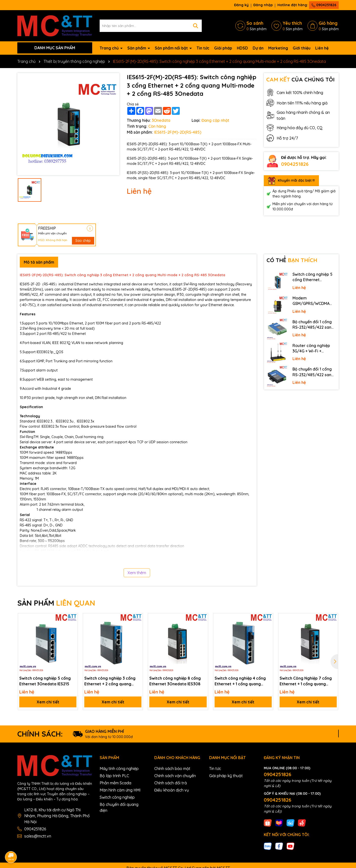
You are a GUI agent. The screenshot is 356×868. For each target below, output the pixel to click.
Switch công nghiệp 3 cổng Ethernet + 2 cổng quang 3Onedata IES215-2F (110, 681)
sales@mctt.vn (38, 836)
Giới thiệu (302, 48)
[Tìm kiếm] (196, 26)
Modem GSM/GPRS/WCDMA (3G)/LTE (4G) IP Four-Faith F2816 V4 (313, 301)
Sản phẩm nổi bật (172, 48)
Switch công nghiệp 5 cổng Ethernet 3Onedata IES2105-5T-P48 (313, 277)
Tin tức (203, 48)
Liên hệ (322, 48)
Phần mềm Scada (115, 783)
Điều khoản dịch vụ (172, 790)
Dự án (258, 48)
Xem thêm (137, 573)
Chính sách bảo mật (172, 769)
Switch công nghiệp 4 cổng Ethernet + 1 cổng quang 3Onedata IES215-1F (240, 681)
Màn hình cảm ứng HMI (120, 790)
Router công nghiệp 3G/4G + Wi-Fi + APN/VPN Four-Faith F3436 (311, 348)
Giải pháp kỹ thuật (226, 776)
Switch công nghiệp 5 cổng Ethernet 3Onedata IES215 (45, 681)
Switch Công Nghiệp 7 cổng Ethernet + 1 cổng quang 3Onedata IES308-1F (306, 681)
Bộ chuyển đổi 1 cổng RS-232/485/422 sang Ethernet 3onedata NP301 (313, 372)
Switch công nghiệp (117, 797)
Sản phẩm (137, 48)
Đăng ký (241, 5)
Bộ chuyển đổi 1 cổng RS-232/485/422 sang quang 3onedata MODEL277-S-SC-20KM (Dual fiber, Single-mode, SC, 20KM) (314, 325)
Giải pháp (223, 48)
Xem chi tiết (48, 702)
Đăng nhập (263, 5)
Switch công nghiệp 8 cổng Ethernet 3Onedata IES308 (175, 681)
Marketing (278, 48)
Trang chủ (110, 48)
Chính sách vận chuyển (175, 776)
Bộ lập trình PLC (114, 776)
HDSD (242, 48)
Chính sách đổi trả (171, 783)
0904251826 (324, 5)
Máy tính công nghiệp (119, 769)
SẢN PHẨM (56, 603)
